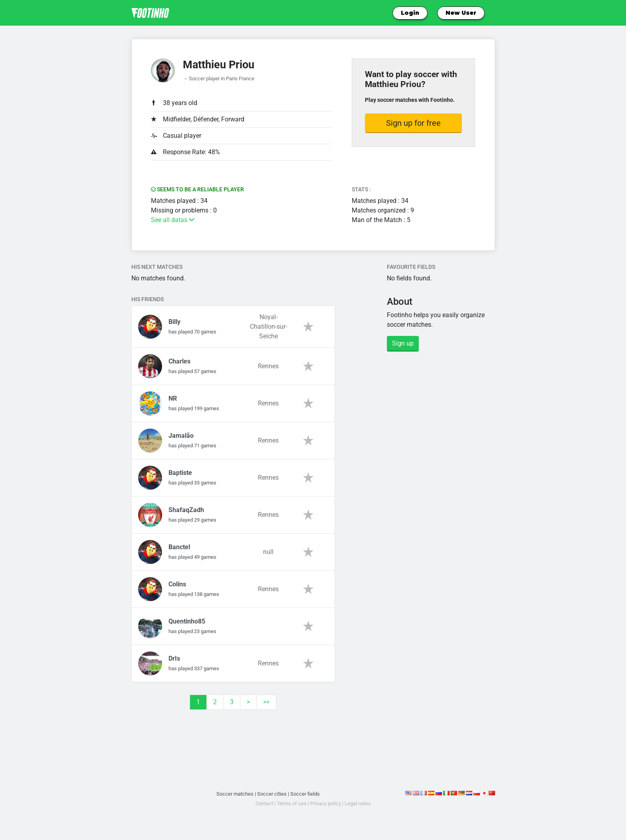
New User (461, 13)
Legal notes (358, 803)
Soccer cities (272, 794)
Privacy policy (326, 803)
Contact (264, 803)
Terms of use (292, 803)
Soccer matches (235, 794)
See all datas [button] (173, 220)
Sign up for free (413, 123)
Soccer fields (305, 794)
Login (410, 13)
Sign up (403, 343)
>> (266, 702)
